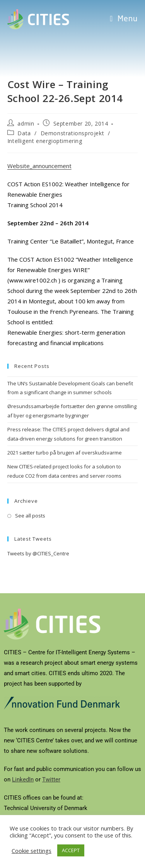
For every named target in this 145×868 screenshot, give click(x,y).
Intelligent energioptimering (45, 141)
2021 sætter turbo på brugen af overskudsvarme (65, 453)
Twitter (51, 779)
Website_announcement (39, 166)
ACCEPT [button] (71, 850)
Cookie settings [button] (32, 851)
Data (24, 133)
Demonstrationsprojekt (72, 133)
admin (26, 123)
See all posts (30, 516)
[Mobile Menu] (124, 19)
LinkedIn (23, 779)
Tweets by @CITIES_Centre (38, 553)
